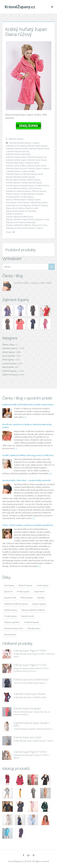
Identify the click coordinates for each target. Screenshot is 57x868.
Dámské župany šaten (16, 157)
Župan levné (12, 211)
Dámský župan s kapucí (39, 168)
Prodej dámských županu (32, 194)
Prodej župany (27, 197)
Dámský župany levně (33, 174)
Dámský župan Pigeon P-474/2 (30, 752)
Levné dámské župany (17, 188)
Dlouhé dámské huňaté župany (20, 177)
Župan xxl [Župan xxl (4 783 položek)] (8, 592)
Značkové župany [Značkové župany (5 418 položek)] (31, 622)
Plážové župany (39, 191)
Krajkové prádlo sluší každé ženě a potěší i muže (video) (28, 404)
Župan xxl (23, 211)
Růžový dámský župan (16, 199)
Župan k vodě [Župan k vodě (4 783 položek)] (10, 598)
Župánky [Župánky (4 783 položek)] (41, 598)
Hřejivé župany (34, 180)
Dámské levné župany (16, 146)
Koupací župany (27, 185)
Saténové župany (10, 375)
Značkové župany (40, 205)
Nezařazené (8, 367)
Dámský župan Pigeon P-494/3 (30, 651)
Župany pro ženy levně (16, 228)
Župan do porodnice (15, 208)
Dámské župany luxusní (18, 151)
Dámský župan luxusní (16, 168)
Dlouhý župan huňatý (16, 180)
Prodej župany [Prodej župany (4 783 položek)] (10, 616)
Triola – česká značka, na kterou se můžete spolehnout (28, 525)
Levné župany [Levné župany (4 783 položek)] (42, 585)
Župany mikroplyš (27, 222)
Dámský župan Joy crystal (27, 737)
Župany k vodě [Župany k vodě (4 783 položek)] (27, 616)
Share (10, 232)
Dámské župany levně (39, 148)
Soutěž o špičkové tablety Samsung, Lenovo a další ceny (28, 455)
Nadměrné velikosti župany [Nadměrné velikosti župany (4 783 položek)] (16, 604)
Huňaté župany (13, 183)
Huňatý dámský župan (31, 183)
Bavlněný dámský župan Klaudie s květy (32, 724)
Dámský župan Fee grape (27, 708)
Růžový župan (34, 199)
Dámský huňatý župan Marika (29, 694)
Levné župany (35, 188)
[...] (25, 417)
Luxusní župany (9, 363)
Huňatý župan (12, 185)
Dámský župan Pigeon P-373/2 (30, 665)
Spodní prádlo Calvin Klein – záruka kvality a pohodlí (26, 480)
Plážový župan (13, 194)
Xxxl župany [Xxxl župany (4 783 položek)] (9, 585)
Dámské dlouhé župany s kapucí (24, 143)
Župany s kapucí (35, 228)
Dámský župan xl (14, 174)
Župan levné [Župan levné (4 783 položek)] (39, 592)
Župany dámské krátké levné (19, 217)
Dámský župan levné (36, 166)
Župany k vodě (42, 219)
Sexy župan (11, 202)
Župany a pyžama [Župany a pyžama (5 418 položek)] (12, 622)
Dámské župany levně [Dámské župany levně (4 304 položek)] (14, 628)
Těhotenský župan (39, 202)
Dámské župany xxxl (37, 157)
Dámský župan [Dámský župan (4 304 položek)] (34, 628)
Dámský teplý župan (15, 163)
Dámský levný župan (37, 160)
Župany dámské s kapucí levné (20, 219)
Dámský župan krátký (16, 166)
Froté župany (8, 360)
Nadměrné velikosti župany (18, 191)
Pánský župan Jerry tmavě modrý (31, 680)
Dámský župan (32, 163)
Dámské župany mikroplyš (18, 154)
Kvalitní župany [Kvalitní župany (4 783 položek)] (11, 610)
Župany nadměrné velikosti (18, 225)
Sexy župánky (9, 356)
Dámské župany (16, 139)
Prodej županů (13, 197)
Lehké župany (9, 352)
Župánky (32, 211)
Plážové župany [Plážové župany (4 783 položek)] (25, 585)
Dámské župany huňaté (17, 148)
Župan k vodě (32, 208)
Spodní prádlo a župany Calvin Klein (33, 283)
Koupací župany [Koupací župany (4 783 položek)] (39, 604)
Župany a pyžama (14, 214)
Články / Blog (8, 345)
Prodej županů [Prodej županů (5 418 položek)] (23, 592)
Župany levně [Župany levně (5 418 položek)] (10, 634)
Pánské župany (9, 371)
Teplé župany (12, 205)
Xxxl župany (25, 205)
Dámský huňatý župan (16, 160)
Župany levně (12, 222)
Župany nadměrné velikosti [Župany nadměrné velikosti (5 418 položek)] (33, 610)
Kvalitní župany (42, 185)
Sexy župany (24, 202)
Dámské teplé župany (37, 146)
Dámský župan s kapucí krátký (21, 171)
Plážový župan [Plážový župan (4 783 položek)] (27, 598)
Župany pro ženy (40, 225)
